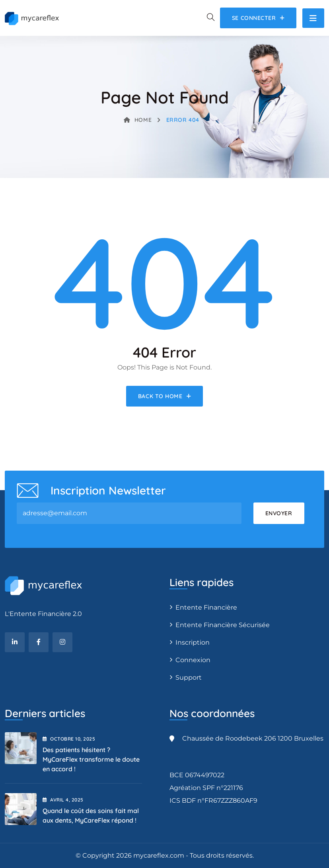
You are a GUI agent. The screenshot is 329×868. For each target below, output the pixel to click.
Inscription (193, 642)
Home (138, 120)
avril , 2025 (63, 800)
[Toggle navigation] (313, 18)
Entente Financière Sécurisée (223, 625)
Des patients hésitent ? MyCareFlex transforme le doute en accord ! (91, 759)
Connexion (193, 660)
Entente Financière (206, 607)
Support (189, 677)
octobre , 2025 (69, 739)
